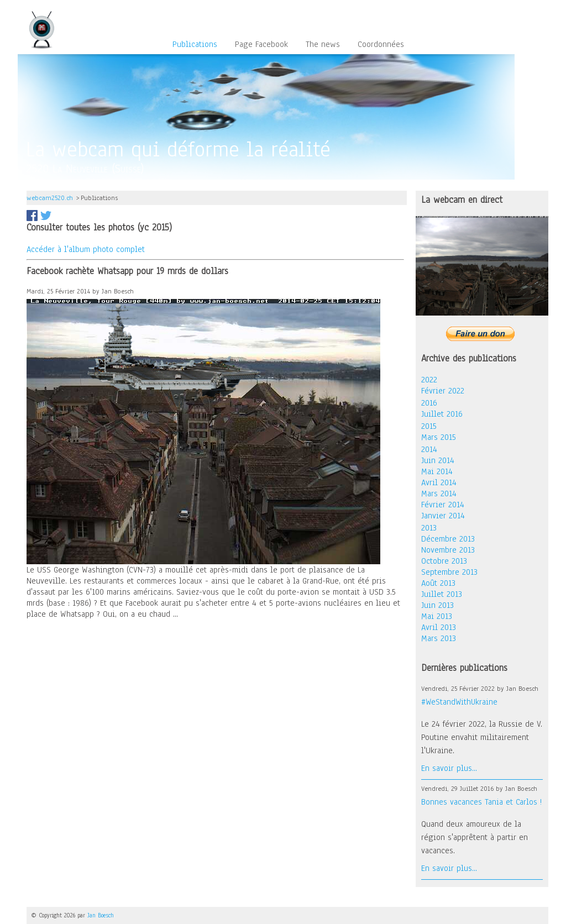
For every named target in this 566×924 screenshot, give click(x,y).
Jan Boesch (101, 915)
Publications (195, 45)
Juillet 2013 (442, 594)
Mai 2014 (437, 471)
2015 (429, 426)
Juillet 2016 (442, 414)
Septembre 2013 (449, 572)
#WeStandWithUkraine (459, 702)
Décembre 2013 (448, 539)
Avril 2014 (439, 482)
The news (323, 45)
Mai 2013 (437, 616)
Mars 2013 (439, 638)
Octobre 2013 (444, 561)
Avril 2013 (439, 627)
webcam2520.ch (50, 198)
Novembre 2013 (448, 550)
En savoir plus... (449, 768)
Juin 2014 (438, 460)
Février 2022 (443, 391)
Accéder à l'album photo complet (86, 249)
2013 (429, 528)
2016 (429, 403)
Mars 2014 (439, 494)
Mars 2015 (439, 437)
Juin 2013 (437, 605)
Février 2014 (443, 505)
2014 (429, 449)
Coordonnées (381, 45)
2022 (429, 380)
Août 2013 (438, 583)
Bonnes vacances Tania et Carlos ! (481, 802)
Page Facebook (261, 45)
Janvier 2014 (443, 516)
